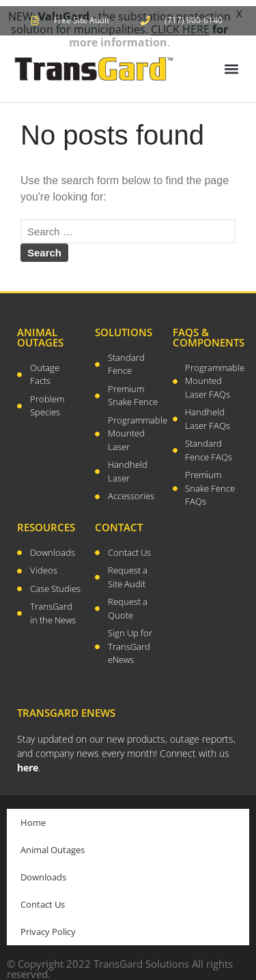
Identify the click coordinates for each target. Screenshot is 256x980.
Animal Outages (53, 844)
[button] (231, 63)
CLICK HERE (180, 29)
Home (33, 816)
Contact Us (43, 898)
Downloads (43, 871)
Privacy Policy (48, 925)
